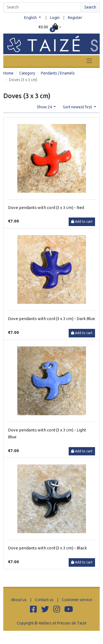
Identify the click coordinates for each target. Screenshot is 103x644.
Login (55, 18)
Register (75, 18)
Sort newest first (78, 107)
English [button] (31, 18)
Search (90, 7)
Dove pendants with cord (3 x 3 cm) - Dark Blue (51, 319)
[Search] (42, 7)
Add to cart (82, 221)
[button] (50, 27)
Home (8, 73)
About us (19, 600)
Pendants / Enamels (58, 73)
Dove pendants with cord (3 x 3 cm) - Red (46, 207)
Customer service (77, 600)
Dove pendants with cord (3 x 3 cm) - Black (47, 548)
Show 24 (45, 107)
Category (27, 73)
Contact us (44, 600)
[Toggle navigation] (89, 61)
